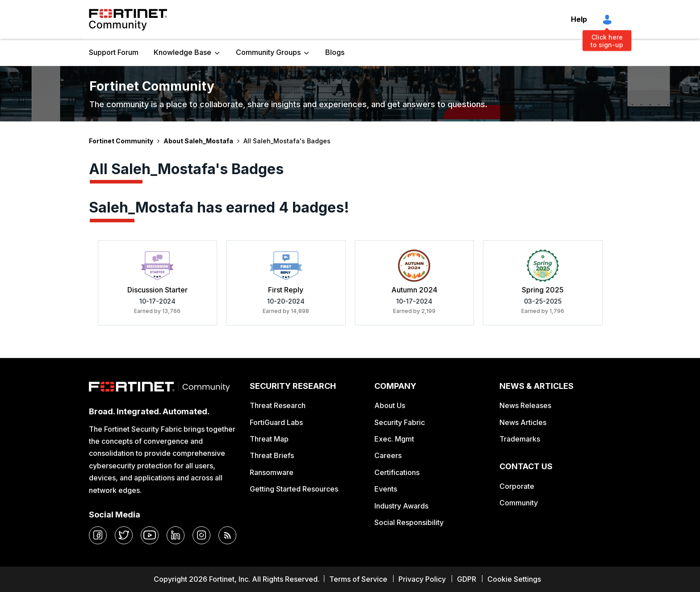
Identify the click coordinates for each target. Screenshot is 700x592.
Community (519, 503)
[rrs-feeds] (227, 535)
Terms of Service (358, 579)
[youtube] (150, 535)
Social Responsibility (409, 522)
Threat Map (269, 439)
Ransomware (272, 472)
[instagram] (201, 535)
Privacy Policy (422, 579)
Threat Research (278, 405)
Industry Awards (401, 506)
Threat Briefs (272, 455)
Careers (388, 455)
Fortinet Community (128, 20)
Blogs (335, 52)
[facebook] (98, 535)
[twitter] (124, 535)
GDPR (467, 579)
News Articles (523, 422)
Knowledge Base (182, 52)
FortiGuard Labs (276, 422)
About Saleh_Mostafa (198, 141)
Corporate (517, 486)
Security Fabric (400, 422)
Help (579, 19)
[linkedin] (176, 535)
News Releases (525, 405)
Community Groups (268, 52)
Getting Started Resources (294, 489)
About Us (390, 405)
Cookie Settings (514, 579)
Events (386, 489)
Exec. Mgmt (394, 439)
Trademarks (520, 439)
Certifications (397, 472)
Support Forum (114, 52)
